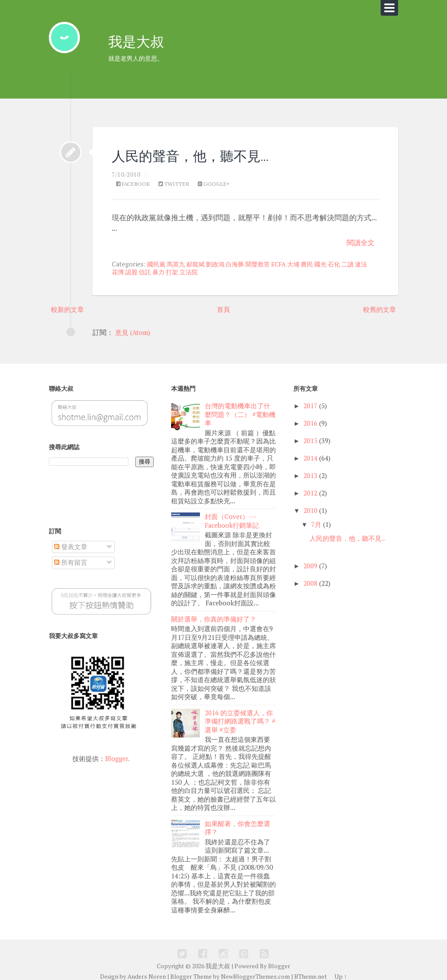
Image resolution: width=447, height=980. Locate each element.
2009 (310, 561)
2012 (310, 488)
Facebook (134, 179)
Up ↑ (340, 966)
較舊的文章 (378, 304)
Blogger (117, 753)
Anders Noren (147, 966)
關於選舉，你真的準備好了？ (214, 612)
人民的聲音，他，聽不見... (203, 150)
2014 (310, 453)
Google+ (218, 179)
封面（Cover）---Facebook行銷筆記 (232, 515)
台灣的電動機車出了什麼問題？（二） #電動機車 (240, 410)
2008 (310, 579)
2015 (310, 436)
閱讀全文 (360, 237)
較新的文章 (69, 304)
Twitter (177, 179)
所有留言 (71, 558)
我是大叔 (139, 43)
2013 (310, 471)
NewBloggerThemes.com (255, 966)
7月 (316, 520)
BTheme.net (310, 966)
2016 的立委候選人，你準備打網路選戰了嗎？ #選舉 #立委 (240, 713)
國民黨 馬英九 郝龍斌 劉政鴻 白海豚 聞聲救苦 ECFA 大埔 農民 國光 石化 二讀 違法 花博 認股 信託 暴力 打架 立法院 (239, 263)
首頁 (223, 304)
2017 (310, 401)
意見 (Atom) (134, 328)
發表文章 (71, 542)
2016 (310, 419)
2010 (310, 506)
